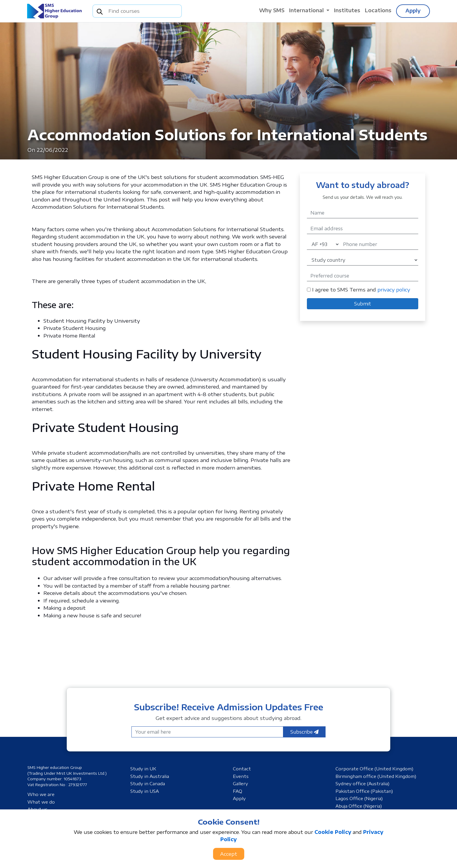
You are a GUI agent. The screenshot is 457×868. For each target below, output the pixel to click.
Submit (363, 304)
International (307, 10)
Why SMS (272, 10)
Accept (229, 854)
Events (241, 776)
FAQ (238, 791)
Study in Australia (150, 776)
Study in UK (143, 769)
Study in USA (145, 791)
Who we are (41, 794)
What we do (41, 802)
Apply (413, 10)
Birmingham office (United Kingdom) (376, 776)
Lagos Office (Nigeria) (359, 798)
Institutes (347, 10)
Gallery (240, 783)
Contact (242, 769)
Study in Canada (148, 783)
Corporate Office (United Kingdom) (374, 769)
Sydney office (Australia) (362, 783)
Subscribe (304, 732)
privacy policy (394, 289)
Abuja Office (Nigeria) (359, 806)
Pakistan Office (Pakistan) (364, 791)
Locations (378, 10)
